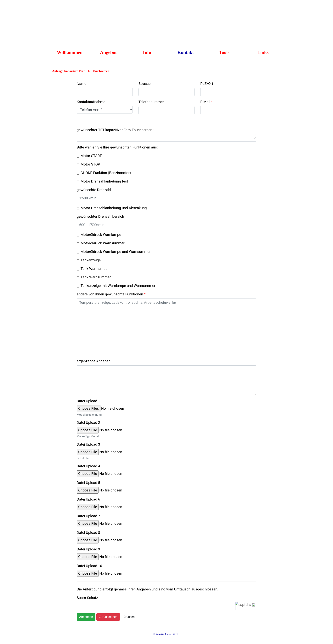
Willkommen (70, 52)
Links (263, 52)
